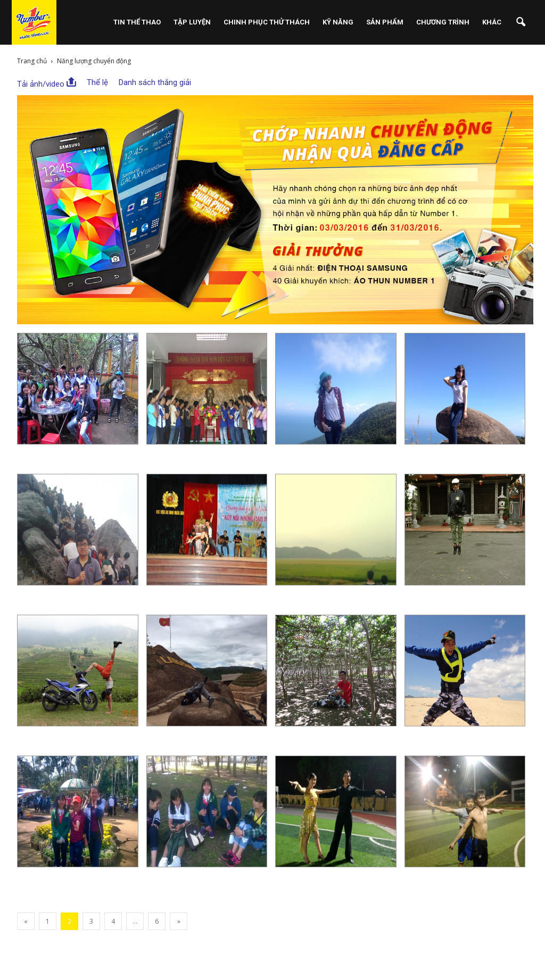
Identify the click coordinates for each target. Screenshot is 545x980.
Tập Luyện (192, 22)
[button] (521, 22)
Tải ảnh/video (47, 83)
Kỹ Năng (338, 22)
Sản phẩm (385, 22)
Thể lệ (97, 82)
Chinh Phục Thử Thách (267, 22)
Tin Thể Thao (137, 22)
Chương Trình (443, 22)
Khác (492, 22)
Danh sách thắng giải (155, 82)
